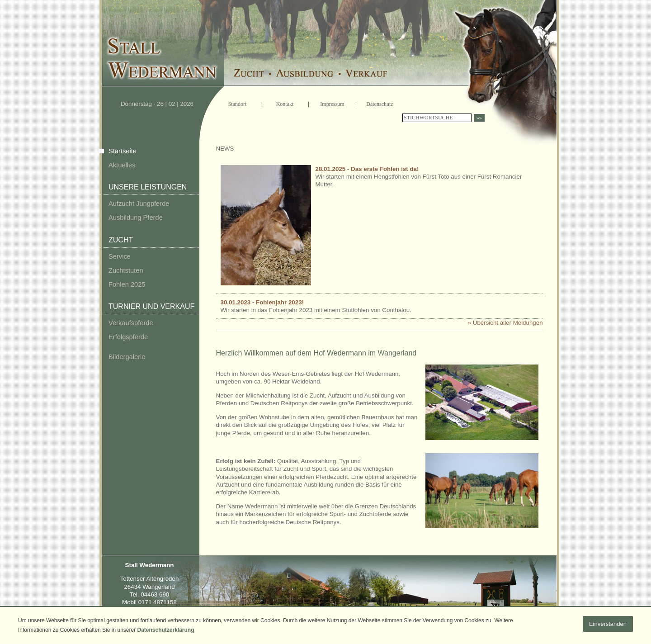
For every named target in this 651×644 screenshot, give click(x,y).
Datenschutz (380, 104)
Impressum (332, 104)
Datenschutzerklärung (165, 630)
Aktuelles (122, 165)
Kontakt (285, 104)
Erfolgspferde (128, 337)
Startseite (123, 151)
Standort (238, 104)
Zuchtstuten (126, 270)
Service (120, 256)
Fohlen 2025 (127, 284)
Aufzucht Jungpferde (139, 204)
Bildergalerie (127, 357)
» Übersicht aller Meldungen (505, 323)
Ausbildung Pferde (136, 218)
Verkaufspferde (131, 323)
